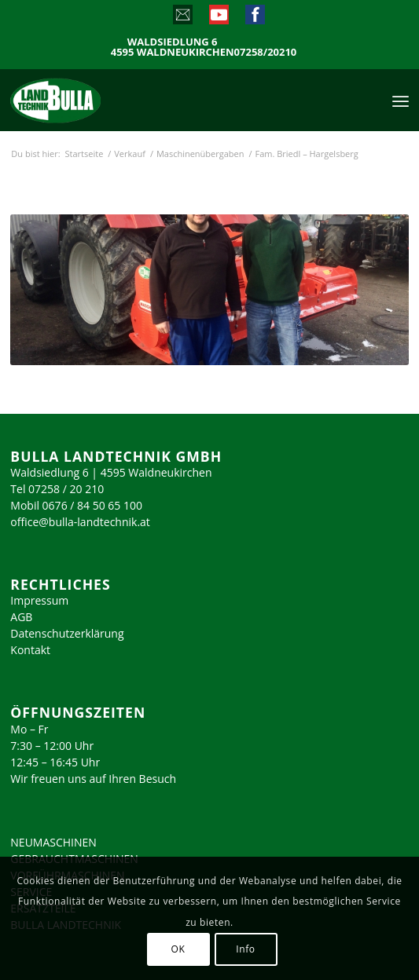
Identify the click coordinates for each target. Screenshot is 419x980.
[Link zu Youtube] (218, 18)
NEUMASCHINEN (53, 842)
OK (178, 949)
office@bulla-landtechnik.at (80, 522)
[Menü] (401, 100)
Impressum (39, 600)
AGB (21, 617)
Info (245, 949)
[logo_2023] (89, 100)
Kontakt (30, 650)
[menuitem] (401, 100)
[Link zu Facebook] (254, 18)
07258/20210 (266, 52)
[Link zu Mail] (182, 18)
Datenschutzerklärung (67, 633)
